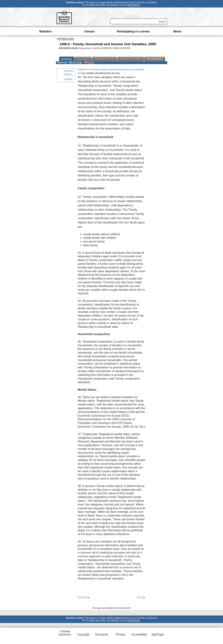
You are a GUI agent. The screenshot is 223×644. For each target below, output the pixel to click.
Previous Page (84, 597)
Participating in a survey (133, 31)
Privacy (121, 634)
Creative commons (65, 633)
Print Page (76, 63)
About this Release (69, 73)
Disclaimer (102, 634)
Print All (89, 63)
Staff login (158, 634)
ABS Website (134, 5)
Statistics (46, 31)
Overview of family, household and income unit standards (117, 69)
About (177, 31)
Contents (68, 79)
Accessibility (139, 634)
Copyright (83, 634)
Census (89, 31)
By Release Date (66, 39)
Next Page (141, 597)
